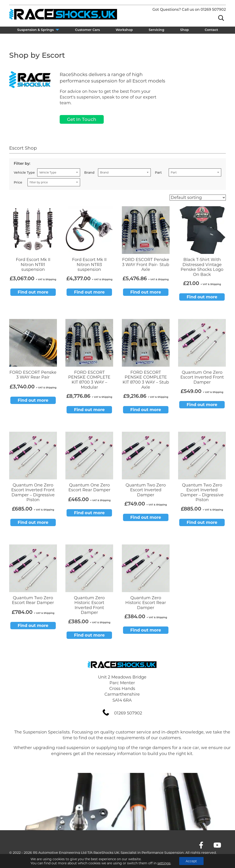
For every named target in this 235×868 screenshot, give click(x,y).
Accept (191, 861)
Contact (211, 30)
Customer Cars (87, 30)
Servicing (157, 30)
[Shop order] (198, 198)
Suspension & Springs (35, 30)
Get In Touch (82, 119)
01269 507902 (213, 10)
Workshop (124, 30)
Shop (185, 30)
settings (164, 863)
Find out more (33, 292)
